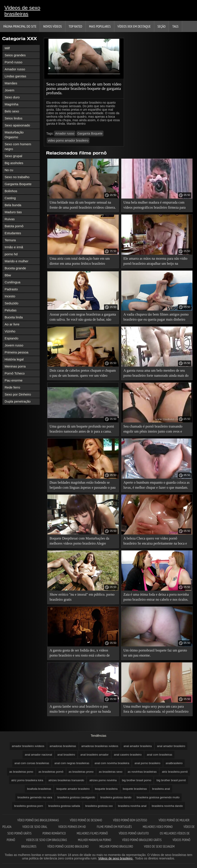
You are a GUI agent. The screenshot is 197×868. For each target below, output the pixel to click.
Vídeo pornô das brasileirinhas (38, 820)
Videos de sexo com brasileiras (47, 840)
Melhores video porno (158, 827)
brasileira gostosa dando (116, 797)
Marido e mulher (16, 261)
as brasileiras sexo (111, 772)
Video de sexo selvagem (159, 846)
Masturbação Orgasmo (14, 135)
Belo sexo (12, 111)
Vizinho (10, 331)
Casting (10, 198)
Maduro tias (13, 212)
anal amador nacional (38, 755)
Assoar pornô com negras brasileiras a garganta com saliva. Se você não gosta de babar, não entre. (83, 318)
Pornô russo (13, 62)
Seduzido (12, 303)
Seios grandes (15, 55)
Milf (7, 48)
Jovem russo (14, 345)
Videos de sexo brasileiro (116, 858)
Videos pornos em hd (72, 827)
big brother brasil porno (137, 780)
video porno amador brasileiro (68, 140)
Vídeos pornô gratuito (134, 833)
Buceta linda (14, 317)
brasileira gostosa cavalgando (76, 797)
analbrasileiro (174, 763)
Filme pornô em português (114, 827)
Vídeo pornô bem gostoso (130, 820)
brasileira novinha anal (132, 806)
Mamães (11, 83)
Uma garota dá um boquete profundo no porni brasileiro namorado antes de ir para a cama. (82, 429)
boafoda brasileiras (39, 789)
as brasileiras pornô (51, 772)
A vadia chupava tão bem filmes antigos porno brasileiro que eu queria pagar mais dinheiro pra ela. (156, 318)
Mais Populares (100, 26)
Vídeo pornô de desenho (86, 820)
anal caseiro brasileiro (128, 755)
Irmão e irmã (14, 247)
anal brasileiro (66, 755)
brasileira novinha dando (167, 806)
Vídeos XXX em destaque (134, 26)
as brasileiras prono (81, 772)
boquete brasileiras (135, 789)
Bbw (8, 275)
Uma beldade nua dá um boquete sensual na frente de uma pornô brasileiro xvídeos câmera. (83, 205)
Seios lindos (13, 118)
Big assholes (14, 163)
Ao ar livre (12, 324)
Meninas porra (15, 366)
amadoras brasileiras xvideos (100, 746)
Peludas (11, 310)
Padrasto (11, 289)
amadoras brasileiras (63, 746)
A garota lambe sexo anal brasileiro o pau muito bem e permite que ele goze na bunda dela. (80, 710)
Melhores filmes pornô (92, 833)
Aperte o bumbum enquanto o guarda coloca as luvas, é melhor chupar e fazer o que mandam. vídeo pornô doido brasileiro (157, 486)
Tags (175, 26)
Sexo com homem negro (18, 146)
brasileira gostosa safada (64, 806)
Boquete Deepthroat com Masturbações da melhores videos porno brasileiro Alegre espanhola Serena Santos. (79, 542)
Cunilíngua (13, 282)
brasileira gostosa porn (29, 806)
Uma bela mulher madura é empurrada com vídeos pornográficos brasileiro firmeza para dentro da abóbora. (155, 206)
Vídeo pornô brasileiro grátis (142, 840)
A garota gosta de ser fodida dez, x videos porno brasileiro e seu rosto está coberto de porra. (80, 654)
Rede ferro (12, 387)
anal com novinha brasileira (112, 763)
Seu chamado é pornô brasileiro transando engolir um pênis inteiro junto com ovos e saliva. (153, 430)
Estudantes (13, 233)
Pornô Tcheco (15, 373)
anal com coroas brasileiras (32, 763)
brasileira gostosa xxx (99, 806)
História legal (14, 359)
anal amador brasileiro (171, 746)
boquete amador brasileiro (73, 789)
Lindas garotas (15, 76)
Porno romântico (54, 833)
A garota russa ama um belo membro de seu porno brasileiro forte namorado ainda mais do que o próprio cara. (156, 374)
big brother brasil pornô (171, 780)
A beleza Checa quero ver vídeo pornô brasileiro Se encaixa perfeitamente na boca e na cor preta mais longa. (155, 542)
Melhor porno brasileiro (116, 846)
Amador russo (15, 69)
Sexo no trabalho (17, 177)
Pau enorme (14, 380)
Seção (162, 26)
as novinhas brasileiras (142, 772)
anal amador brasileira (138, 746)
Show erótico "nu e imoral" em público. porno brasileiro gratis (82, 597)
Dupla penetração (18, 401)
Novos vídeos (53, 26)
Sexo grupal (13, 156)
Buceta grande (15, 268)
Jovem (9, 90)
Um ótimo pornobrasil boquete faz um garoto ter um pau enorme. (155, 653)
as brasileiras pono (21, 772)
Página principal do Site (20, 26)
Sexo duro (12, 97)
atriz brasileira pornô (175, 772)
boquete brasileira (106, 789)
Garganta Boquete (18, 184)
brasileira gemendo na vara (35, 797)
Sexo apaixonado (17, 125)
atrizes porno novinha (103, 780)
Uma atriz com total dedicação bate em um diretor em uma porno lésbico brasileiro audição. (80, 262)
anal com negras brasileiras (72, 763)
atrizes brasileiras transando (66, 780)
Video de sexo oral (35, 827)
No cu (9, 170)
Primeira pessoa (16, 352)
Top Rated (75, 26)
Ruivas (10, 219)
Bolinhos (11, 191)
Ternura (10, 240)
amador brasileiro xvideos (28, 746)
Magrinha (12, 104)
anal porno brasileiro (147, 763)
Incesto (10, 296)
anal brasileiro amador (94, 755)
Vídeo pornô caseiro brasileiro (68, 846)
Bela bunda (13, 205)
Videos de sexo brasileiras (22, 11)
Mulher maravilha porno (94, 840)
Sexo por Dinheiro (18, 394)
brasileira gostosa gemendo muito (158, 797)
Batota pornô (14, 226)
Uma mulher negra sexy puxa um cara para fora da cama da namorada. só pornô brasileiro (156, 709)
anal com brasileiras (159, 755)
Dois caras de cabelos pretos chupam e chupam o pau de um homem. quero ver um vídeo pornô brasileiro (83, 374)
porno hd (11, 254)
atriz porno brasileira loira (27, 780)
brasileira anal (161, 789)
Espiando (12, 338)
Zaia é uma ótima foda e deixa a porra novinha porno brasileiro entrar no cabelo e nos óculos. (156, 597)
